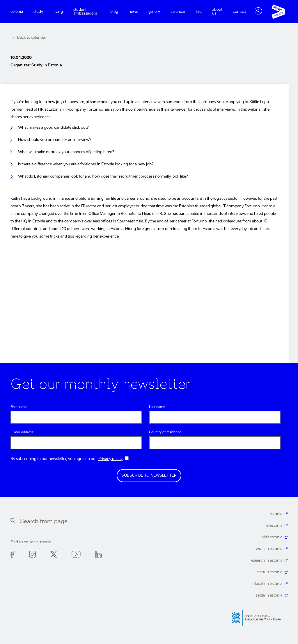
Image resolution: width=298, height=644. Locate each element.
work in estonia (269, 549)
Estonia (17, 12)
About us (217, 12)
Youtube (76, 555)
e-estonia (274, 526)
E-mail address (22, 432)
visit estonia (272, 537)
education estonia (267, 584)
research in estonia (266, 561)
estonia (276, 514)
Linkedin (99, 555)
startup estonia (269, 572)
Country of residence (165, 432)
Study (38, 12)
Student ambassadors (85, 12)
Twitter (54, 555)
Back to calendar (32, 38)
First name (18, 407)
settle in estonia (269, 596)
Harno (258, 618)
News (133, 12)
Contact (239, 12)
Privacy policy (110, 459)
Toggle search (258, 12)
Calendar (178, 12)
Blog (114, 12)
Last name (157, 407)
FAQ (199, 12)
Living (58, 12)
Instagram (32, 555)
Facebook (13, 555)
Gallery (154, 12)
